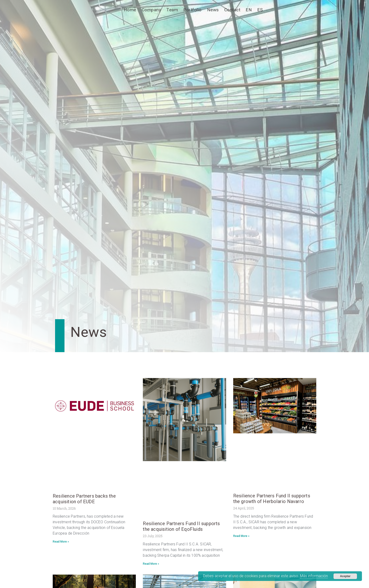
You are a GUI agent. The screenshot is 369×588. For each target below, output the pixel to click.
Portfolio (193, 10)
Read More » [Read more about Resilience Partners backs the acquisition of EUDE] (61, 542)
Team (172, 10)
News (213, 10)
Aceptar (345, 576)
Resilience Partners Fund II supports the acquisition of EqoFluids (181, 526)
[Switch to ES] (260, 10)
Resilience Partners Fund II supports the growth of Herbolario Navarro (272, 499)
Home (130, 10)
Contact (232, 10)
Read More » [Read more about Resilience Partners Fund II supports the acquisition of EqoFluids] (151, 564)
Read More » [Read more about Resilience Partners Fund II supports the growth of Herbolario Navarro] (241, 536)
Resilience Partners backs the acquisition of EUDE (84, 499)
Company (151, 10)
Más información (314, 576)
